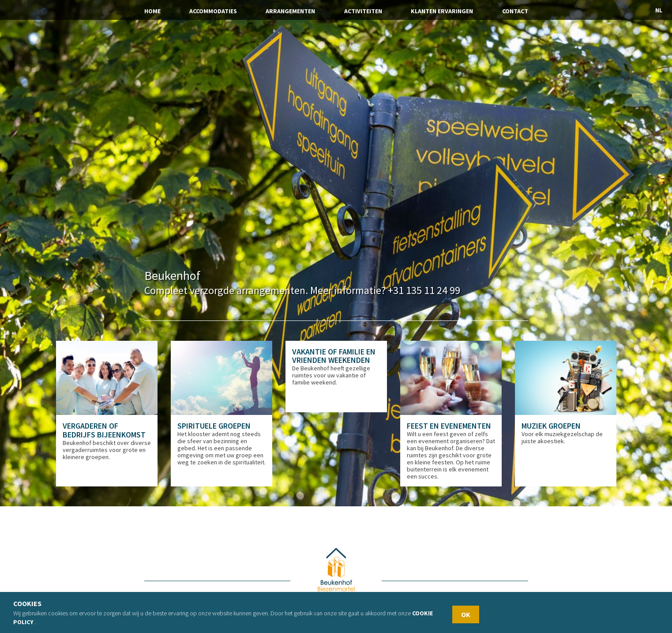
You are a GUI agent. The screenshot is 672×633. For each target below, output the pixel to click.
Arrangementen (290, 11)
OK (466, 614)
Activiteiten (363, 11)
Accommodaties (213, 11)
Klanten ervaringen (442, 11)
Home (152, 11)
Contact (515, 11)
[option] (107, 414)
